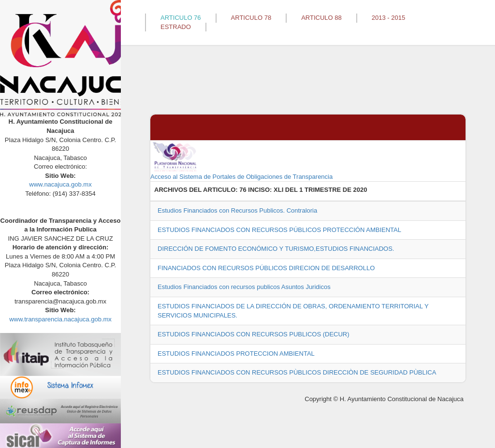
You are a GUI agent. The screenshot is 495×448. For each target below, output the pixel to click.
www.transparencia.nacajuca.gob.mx (60, 319)
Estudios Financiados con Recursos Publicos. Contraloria (237, 210)
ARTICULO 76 (181, 18)
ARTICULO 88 (321, 18)
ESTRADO (176, 27)
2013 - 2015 (388, 18)
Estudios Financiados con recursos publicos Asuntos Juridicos (244, 287)
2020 (360, 190)
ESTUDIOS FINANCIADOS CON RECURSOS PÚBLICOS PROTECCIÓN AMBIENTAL (279, 230)
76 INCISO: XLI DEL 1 (271, 190)
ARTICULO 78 (251, 18)
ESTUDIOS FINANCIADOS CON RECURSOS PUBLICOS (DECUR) (254, 334)
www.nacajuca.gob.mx (60, 184)
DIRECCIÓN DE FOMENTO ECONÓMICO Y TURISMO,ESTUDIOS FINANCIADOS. (276, 249)
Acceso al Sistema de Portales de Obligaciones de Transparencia (241, 160)
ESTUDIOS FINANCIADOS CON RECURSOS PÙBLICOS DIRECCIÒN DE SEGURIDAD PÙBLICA (297, 372)
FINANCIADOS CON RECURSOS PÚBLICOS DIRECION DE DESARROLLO (266, 268)
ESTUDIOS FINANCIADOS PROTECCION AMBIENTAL (236, 354)
